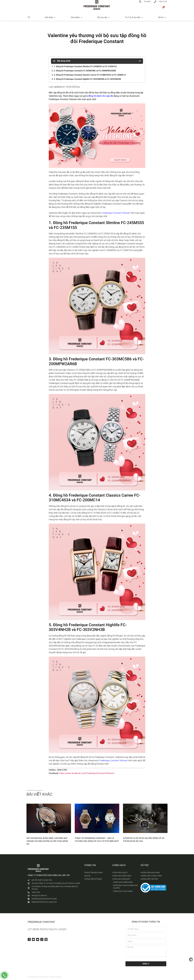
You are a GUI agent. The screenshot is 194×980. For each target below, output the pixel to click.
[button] (50, 17)
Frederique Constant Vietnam (116, 213)
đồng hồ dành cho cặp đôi (101, 96)
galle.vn (53, 902)
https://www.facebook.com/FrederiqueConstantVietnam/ (87, 773)
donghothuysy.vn (40, 902)
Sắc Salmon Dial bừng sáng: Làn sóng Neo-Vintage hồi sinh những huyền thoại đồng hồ (47, 841)
